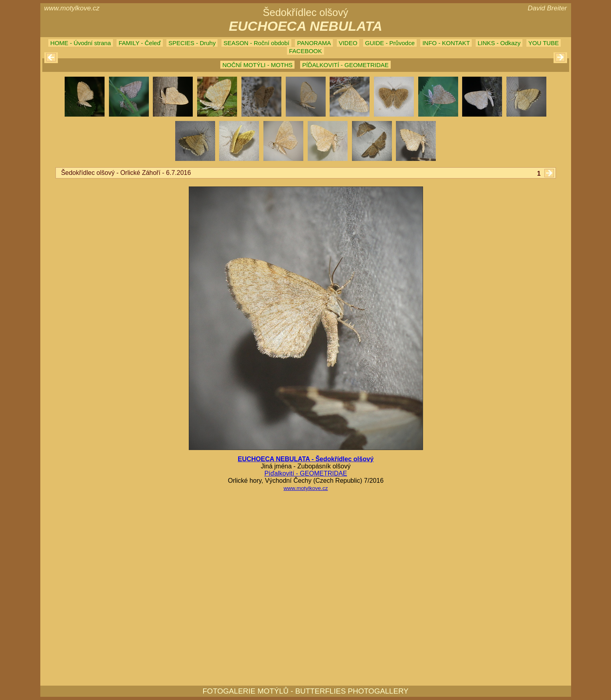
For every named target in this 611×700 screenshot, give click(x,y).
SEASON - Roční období (256, 43)
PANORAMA (314, 43)
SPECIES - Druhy (192, 43)
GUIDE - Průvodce (390, 43)
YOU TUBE (544, 43)
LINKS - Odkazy (499, 43)
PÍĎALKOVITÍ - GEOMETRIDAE (345, 65)
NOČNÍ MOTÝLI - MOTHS (257, 65)
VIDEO (348, 43)
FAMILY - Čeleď (139, 43)
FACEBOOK (305, 51)
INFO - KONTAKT (446, 43)
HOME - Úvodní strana (81, 43)
